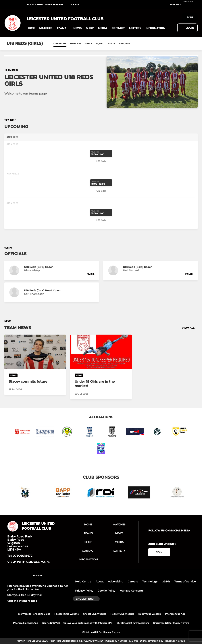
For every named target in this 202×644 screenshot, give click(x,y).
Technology (150, 582)
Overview (60, 43)
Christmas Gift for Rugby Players (171, 623)
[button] (31, 28)
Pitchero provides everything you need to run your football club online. (38, 588)
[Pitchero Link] (190, 6)
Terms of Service (185, 582)
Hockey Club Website (122, 614)
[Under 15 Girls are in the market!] (101, 352)
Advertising (116, 582)
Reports (124, 43)
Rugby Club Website (150, 614)
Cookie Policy (106, 591)
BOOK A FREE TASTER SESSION (45, 4)
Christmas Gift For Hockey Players (101, 632)
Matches (76, 43)
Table (89, 43)
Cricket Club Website (95, 614)
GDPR (166, 582)
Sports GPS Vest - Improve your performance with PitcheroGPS (77, 623)
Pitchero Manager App (26, 623)
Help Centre (83, 582)
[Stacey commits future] (35, 352)
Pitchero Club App (175, 614)
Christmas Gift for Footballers (133, 623)
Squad (100, 43)
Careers (133, 582)
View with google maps (28, 562)
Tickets (74, 4)
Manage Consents (132, 591)
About (100, 582)
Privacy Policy (84, 591)
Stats (112, 43)
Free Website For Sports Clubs (33, 614)
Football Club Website (67, 614)
